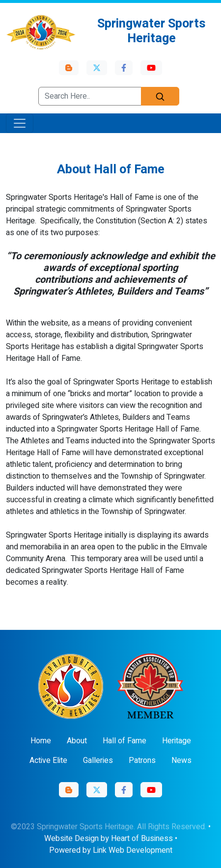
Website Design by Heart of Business (109, 839)
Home (41, 741)
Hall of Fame (124, 741)
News (181, 760)
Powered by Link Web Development (111, 850)
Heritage (177, 741)
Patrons (142, 760)
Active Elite (48, 760)
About (77, 741)
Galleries (98, 760)
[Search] (160, 96)
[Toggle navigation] (20, 123)
